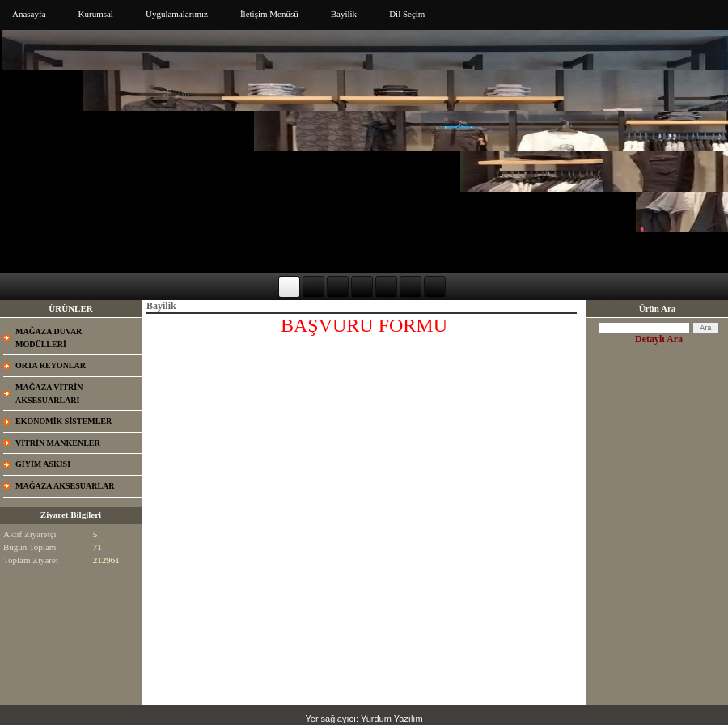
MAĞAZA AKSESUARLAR (65, 486)
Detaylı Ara (659, 339)
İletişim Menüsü (269, 14)
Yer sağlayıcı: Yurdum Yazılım (364, 719)
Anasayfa (29, 14)
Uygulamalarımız (177, 14)
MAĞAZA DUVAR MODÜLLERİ (49, 338)
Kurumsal (96, 14)
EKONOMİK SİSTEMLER (63, 421)
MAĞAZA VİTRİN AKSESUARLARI (49, 394)
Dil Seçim (407, 14)
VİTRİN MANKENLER (58, 443)
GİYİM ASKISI (43, 464)
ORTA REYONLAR (51, 365)
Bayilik (344, 14)
